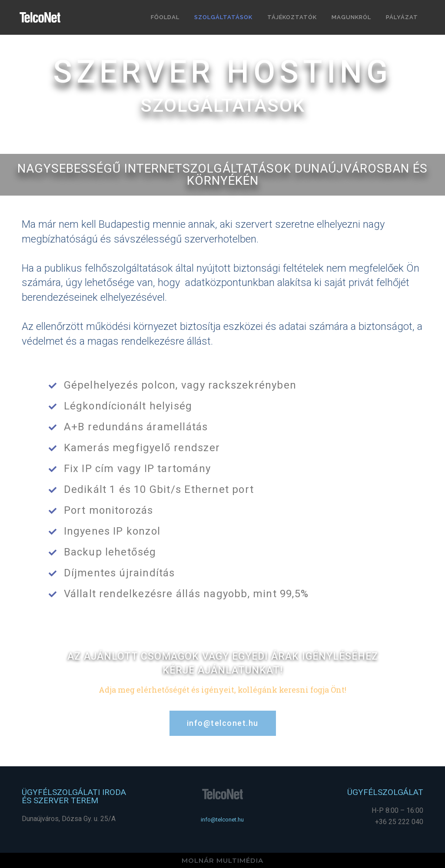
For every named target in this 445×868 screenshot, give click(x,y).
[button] (223, 723)
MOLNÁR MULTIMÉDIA (222, 860)
